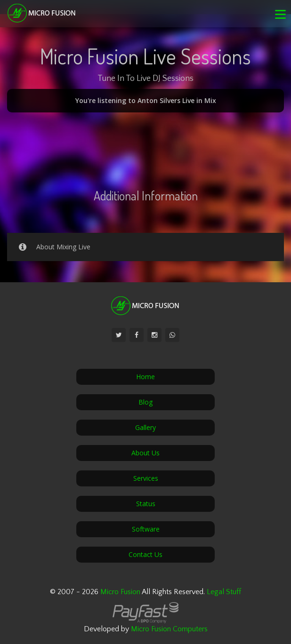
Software (146, 529)
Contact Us (145, 554)
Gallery (145, 427)
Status (146, 504)
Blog (145, 402)
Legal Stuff (224, 592)
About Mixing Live (53, 247)
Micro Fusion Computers (169, 629)
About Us (145, 453)
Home (145, 377)
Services (146, 478)
